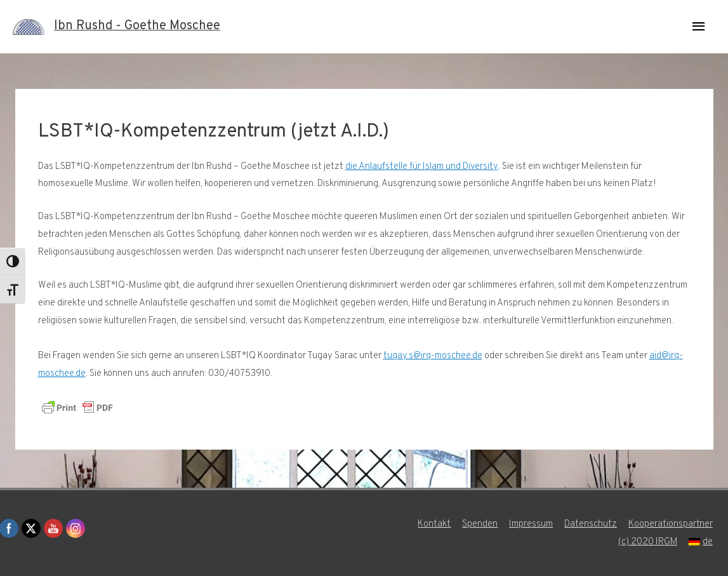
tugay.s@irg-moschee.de (433, 356)
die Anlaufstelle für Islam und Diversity (422, 167)
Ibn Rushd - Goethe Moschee (137, 27)
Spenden (480, 524)
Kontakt (435, 524)
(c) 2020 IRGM (648, 542)
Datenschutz (591, 524)
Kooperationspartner (671, 524)
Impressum (532, 524)
